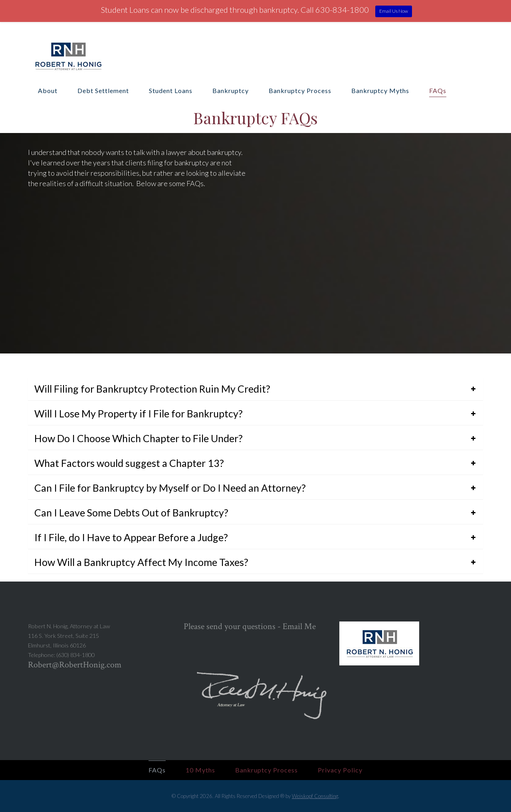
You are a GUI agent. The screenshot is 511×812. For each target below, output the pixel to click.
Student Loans (171, 90)
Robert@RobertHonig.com (75, 665)
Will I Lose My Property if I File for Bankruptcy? (139, 413)
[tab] (255, 389)
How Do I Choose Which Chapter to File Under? (139, 438)
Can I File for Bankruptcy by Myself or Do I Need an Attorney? (170, 488)
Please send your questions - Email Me (250, 626)
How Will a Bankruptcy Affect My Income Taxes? (141, 562)
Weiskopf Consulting (315, 796)
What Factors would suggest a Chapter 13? (129, 463)
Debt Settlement (103, 90)
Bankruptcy (231, 90)
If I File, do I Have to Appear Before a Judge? (131, 537)
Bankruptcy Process (300, 90)
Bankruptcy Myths (380, 90)
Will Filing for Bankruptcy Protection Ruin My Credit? (152, 389)
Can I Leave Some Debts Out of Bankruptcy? (131, 512)
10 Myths (200, 770)
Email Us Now (394, 11)
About (48, 90)
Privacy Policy (340, 770)
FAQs (438, 90)
